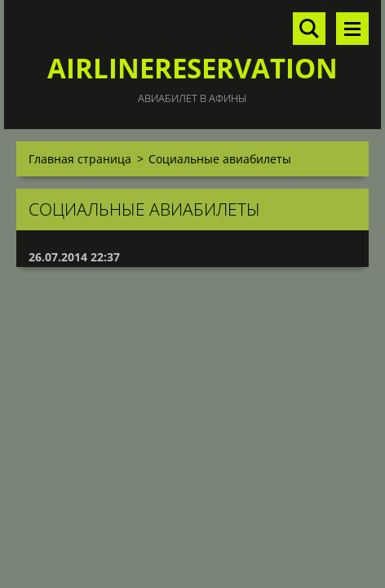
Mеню (352, 29)
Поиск (309, 29)
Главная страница (80, 159)
